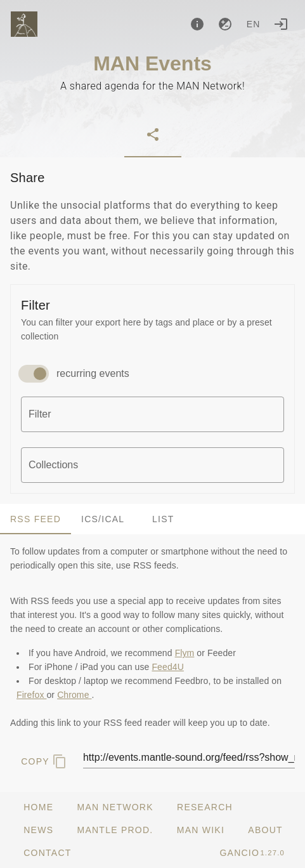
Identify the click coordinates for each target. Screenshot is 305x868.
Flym (185, 653)
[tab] (153, 135)
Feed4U (167, 667)
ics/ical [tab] (103, 519)
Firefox (31, 695)
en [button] (254, 24)
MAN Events (152, 63)
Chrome (74, 695)
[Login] (281, 24)
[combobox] (152, 414)
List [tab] (163, 519)
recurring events (93, 373)
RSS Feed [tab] (36, 519)
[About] (197, 24)
